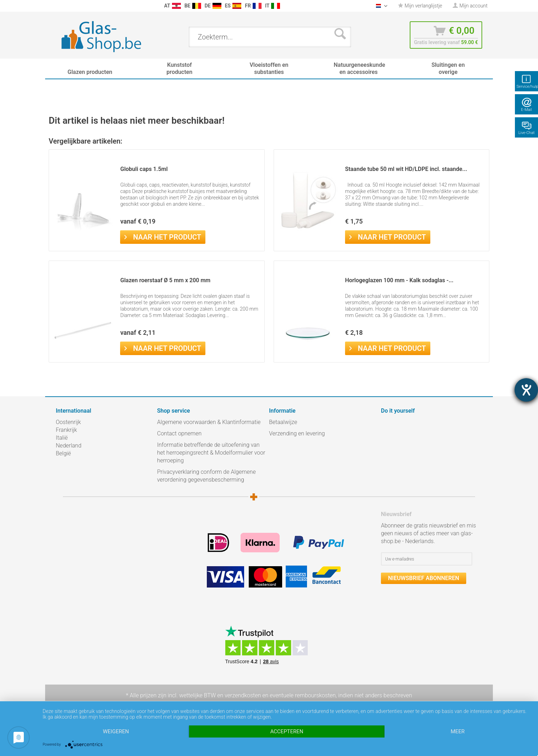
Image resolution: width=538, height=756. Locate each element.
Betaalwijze (283, 422)
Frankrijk (66, 430)
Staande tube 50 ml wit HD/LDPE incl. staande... (406, 169)
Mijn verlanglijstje (420, 6)
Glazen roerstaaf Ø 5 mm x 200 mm (165, 280)
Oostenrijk (68, 422)
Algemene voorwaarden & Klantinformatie (209, 422)
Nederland (69, 446)
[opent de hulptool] (526, 390)
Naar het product (163, 236)
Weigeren (116, 731)
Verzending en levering (297, 433)
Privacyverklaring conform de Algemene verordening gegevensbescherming (206, 476)
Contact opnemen (179, 433)
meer (458, 731)
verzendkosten (243, 695)
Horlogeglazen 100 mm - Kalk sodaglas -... (399, 280)
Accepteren (287, 731)
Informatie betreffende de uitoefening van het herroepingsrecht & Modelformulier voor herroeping (211, 453)
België (63, 453)
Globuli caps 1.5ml (144, 169)
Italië (62, 438)
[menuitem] (59, 6)
